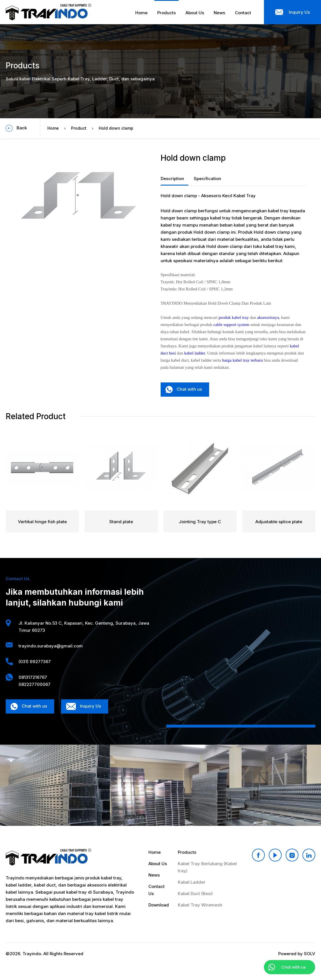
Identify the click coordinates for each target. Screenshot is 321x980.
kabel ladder (194, 353)
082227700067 (35, 684)
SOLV (310, 954)
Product (79, 128)
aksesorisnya (268, 317)
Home (53, 128)
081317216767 (33, 677)
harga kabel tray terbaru (242, 360)
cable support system (231, 325)
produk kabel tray (234, 317)
